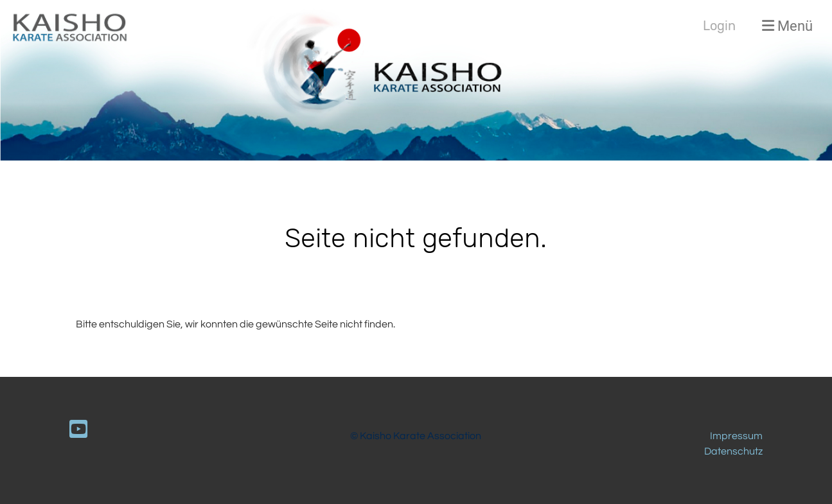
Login (719, 26)
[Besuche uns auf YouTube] (78, 430)
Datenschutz (733, 451)
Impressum (736, 436)
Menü (787, 26)
